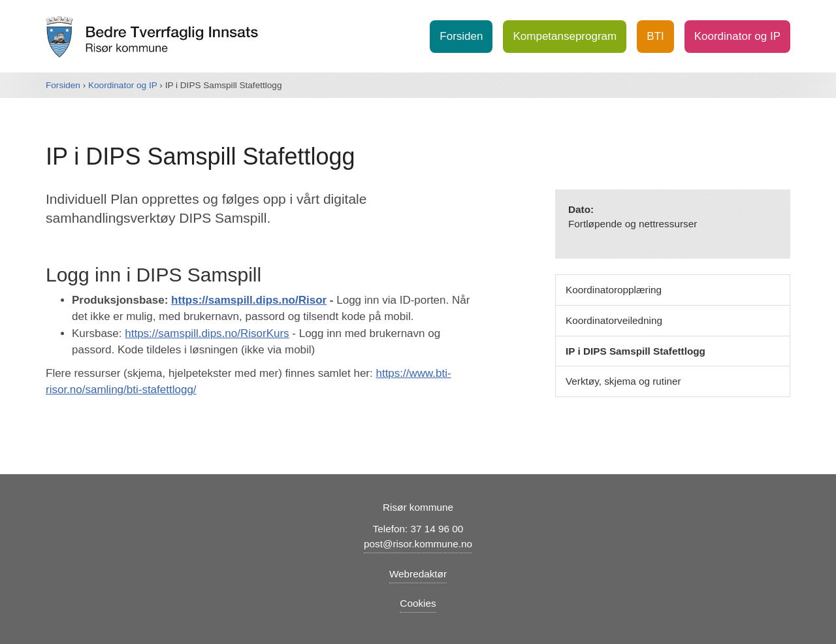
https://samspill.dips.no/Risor (249, 300)
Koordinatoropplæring (614, 290)
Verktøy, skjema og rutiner (623, 381)
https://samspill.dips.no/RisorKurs (207, 333)
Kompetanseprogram (565, 36)
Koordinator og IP (737, 36)
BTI (655, 36)
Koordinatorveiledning (614, 320)
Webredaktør (418, 574)
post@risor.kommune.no (418, 544)
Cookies (418, 603)
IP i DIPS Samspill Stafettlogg (635, 351)
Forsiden (461, 36)
